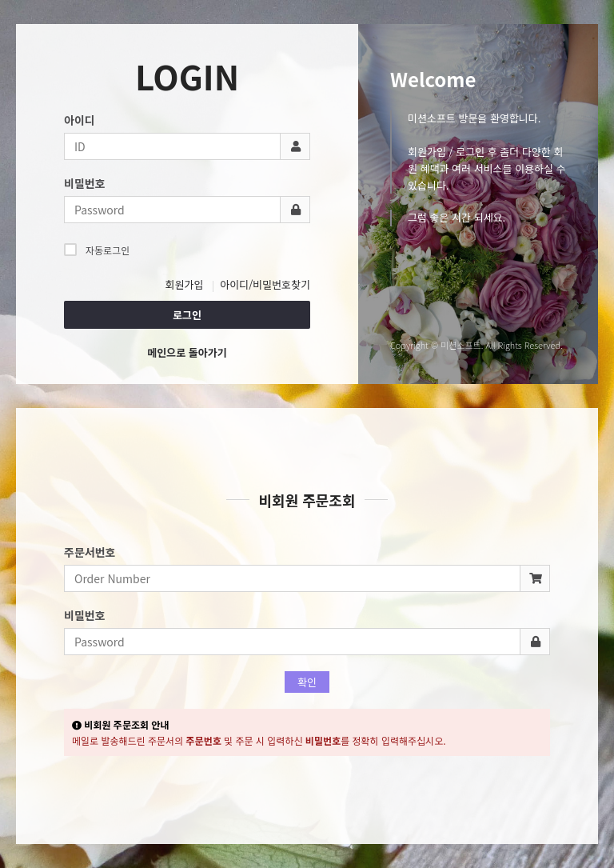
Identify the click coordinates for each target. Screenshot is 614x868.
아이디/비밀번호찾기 (265, 284)
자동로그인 (97, 250)
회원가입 (185, 284)
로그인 (187, 315)
